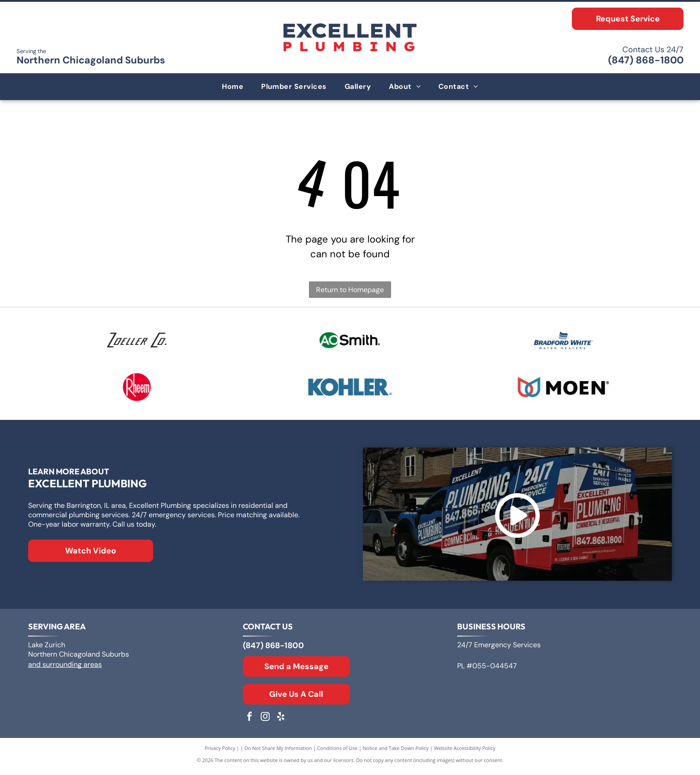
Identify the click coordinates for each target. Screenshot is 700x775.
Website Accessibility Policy (465, 752)
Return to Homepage (350, 290)
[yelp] (281, 722)
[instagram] (265, 722)
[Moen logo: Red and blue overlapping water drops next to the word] (563, 390)
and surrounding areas (65, 669)
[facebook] (250, 722)
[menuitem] (233, 87)
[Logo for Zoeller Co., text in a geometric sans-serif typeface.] (137, 341)
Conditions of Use (337, 752)
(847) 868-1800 (646, 60)
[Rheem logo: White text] (137, 390)
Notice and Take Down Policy (396, 752)
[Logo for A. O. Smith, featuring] (350, 341)
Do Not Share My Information (278, 752)
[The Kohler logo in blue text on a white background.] (350, 390)
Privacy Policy (220, 752)
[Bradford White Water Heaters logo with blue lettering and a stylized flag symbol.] (563, 341)
